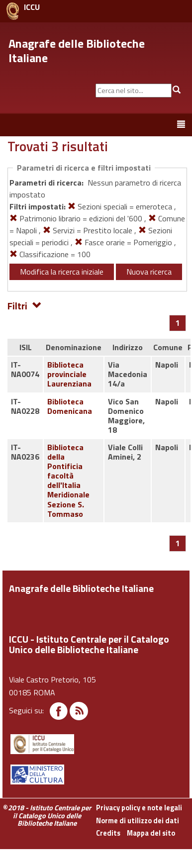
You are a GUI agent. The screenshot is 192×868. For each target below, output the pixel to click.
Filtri (25, 305)
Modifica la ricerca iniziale (62, 272)
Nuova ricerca (149, 272)
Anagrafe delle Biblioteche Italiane (77, 50)
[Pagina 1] (178, 323)
